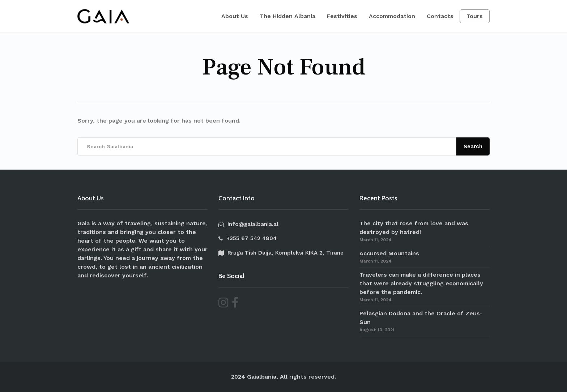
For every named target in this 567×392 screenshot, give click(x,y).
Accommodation (392, 16)
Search (473, 146)
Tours (475, 16)
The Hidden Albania (287, 16)
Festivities (342, 16)
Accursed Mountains (389, 253)
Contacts (440, 16)
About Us (235, 16)
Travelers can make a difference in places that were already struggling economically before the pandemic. (421, 283)
